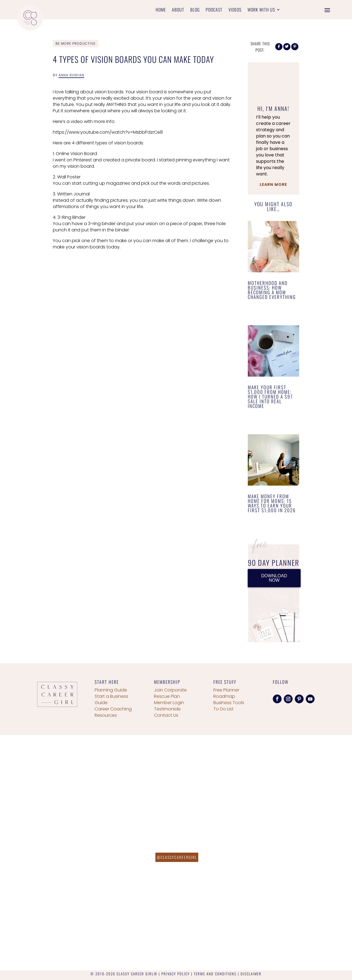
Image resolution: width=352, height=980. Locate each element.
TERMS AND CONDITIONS (215, 974)
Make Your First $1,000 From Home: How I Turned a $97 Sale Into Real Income (270, 397)
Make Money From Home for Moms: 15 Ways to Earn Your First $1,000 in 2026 (272, 503)
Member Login (169, 703)
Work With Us (261, 10)
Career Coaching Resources (113, 712)
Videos (235, 10)
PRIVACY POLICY (176, 974)
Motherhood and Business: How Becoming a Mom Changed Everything (272, 290)
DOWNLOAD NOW (274, 578)
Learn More (273, 184)
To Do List (223, 709)
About (178, 10)
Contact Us (166, 715)
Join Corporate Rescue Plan (170, 693)
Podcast (214, 10)
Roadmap (224, 696)
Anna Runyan (71, 75)
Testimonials (167, 709)
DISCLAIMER (251, 974)
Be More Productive (75, 44)
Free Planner (226, 690)
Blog (195, 10)
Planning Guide (111, 690)
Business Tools (229, 703)
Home (161, 10)
